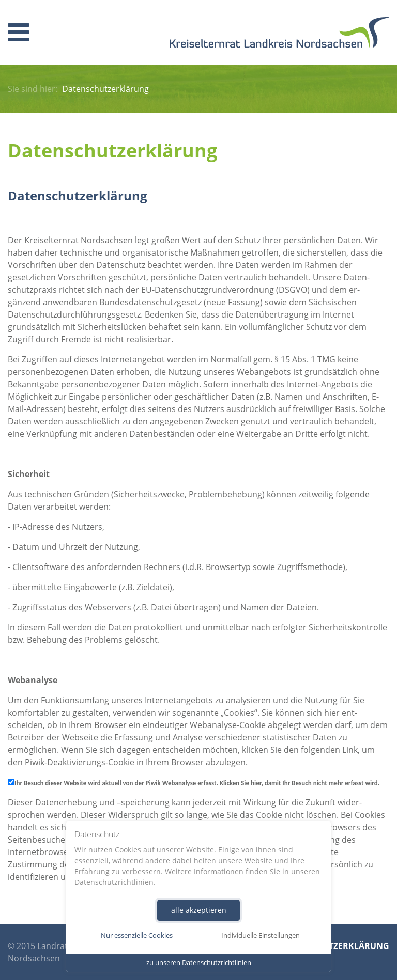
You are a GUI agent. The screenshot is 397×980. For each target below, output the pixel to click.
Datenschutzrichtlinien (114, 882)
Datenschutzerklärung (334, 946)
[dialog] (198, 897)
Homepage (279, 33)
